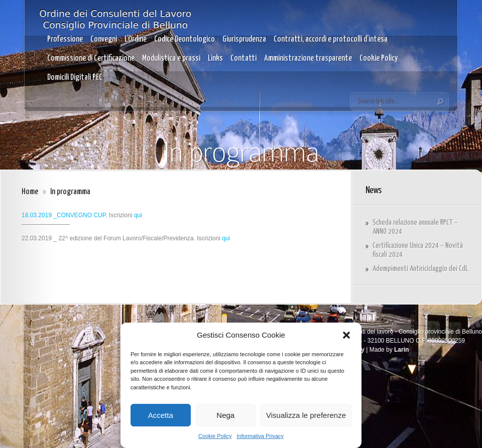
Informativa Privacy (261, 436)
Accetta (161, 415)
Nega (225, 415)
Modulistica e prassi (171, 58)
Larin (401, 350)
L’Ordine (136, 39)
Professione (65, 39)
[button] (346, 335)
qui (138, 215)
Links (215, 58)
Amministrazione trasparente (308, 58)
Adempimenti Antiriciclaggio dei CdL (420, 269)
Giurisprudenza (244, 39)
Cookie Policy (215, 436)
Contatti (244, 58)
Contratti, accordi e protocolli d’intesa (331, 39)
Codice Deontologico (185, 39)
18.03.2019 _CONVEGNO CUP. (65, 215)
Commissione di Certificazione (91, 58)
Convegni (104, 39)
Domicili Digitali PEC (75, 78)
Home (30, 192)
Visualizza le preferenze (306, 415)
